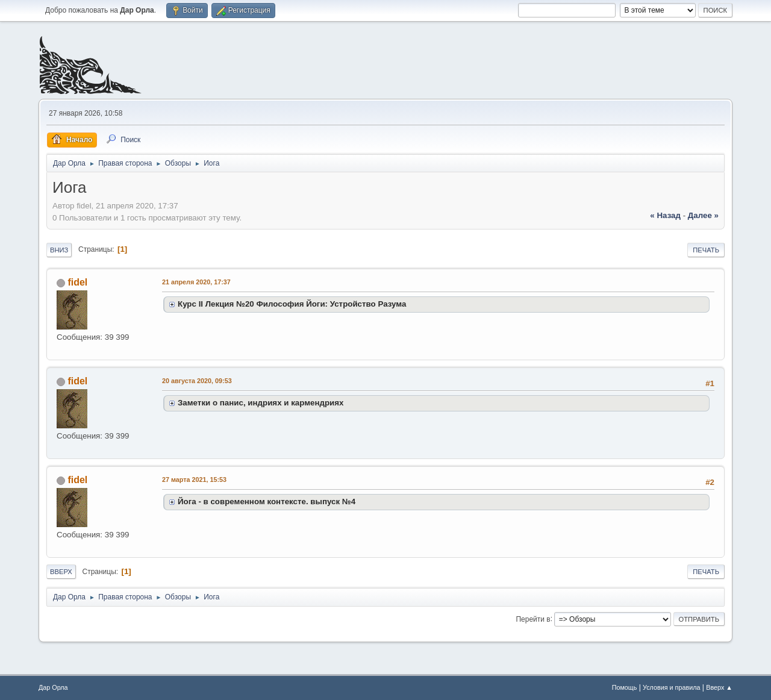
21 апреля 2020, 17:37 (196, 282)
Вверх (61, 572)
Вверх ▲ (719, 687)
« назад (665, 215)
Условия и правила (671, 687)
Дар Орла (53, 687)
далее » (703, 215)
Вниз (59, 250)
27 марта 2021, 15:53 (194, 480)
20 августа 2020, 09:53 (197, 381)
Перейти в (533, 619)
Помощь (625, 687)
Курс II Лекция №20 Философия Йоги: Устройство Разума (292, 304)
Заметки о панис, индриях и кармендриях (261, 403)
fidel (77, 282)
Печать (706, 250)
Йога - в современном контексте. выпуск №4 (267, 502)
